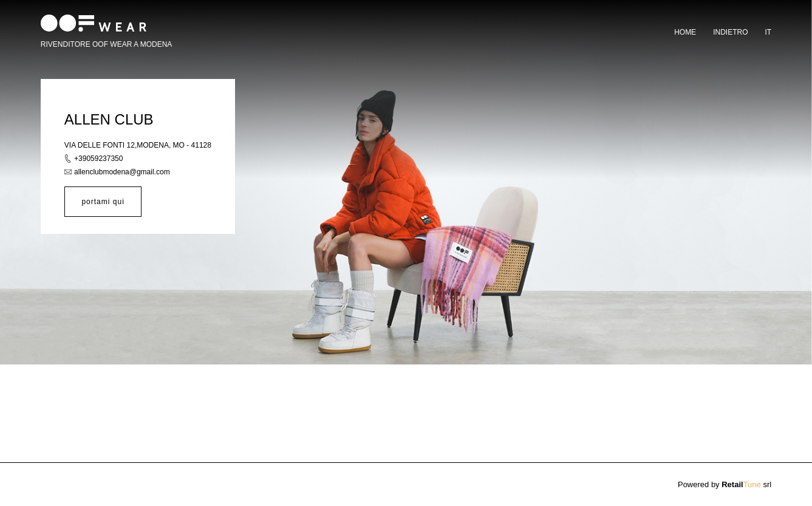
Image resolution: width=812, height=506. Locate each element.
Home (685, 32)
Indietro (730, 32)
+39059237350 (98, 159)
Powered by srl (725, 484)
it (768, 32)
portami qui (103, 202)
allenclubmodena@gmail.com (122, 172)
